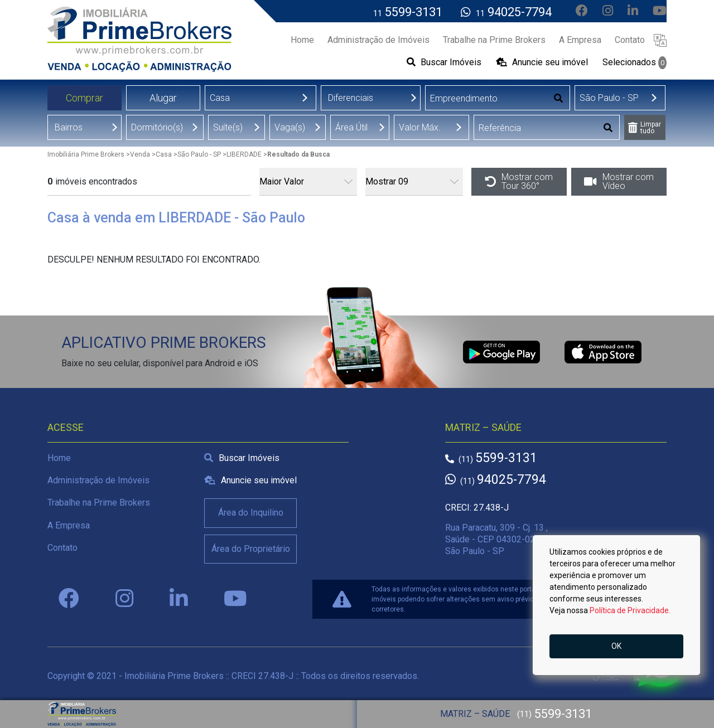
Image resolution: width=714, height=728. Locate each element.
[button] (660, 40)
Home (59, 458)
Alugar (163, 98)
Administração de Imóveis (98, 480)
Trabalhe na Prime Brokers (99, 503)
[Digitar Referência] (536, 128)
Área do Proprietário (251, 549)
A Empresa (69, 525)
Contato (62, 548)
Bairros (69, 127)
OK (616, 646)
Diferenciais (351, 98)
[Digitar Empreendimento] (487, 98)
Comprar (85, 98)
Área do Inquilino (251, 513)
